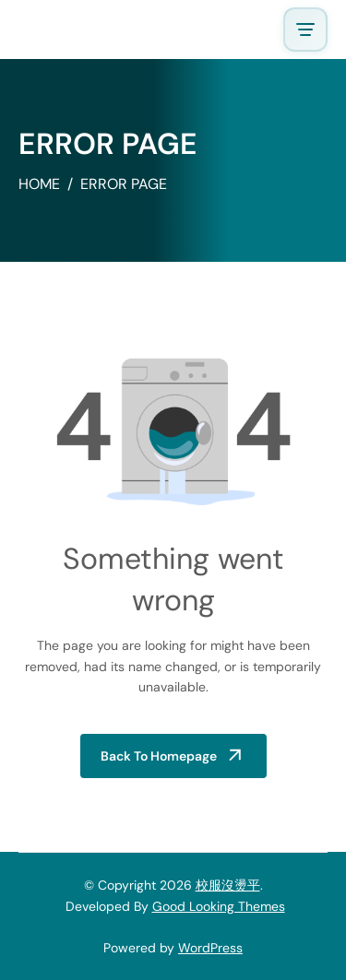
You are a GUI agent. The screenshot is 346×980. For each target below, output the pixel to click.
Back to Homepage (159, 756)
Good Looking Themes (219, 906)
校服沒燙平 (228, 885)
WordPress (210, 948)
